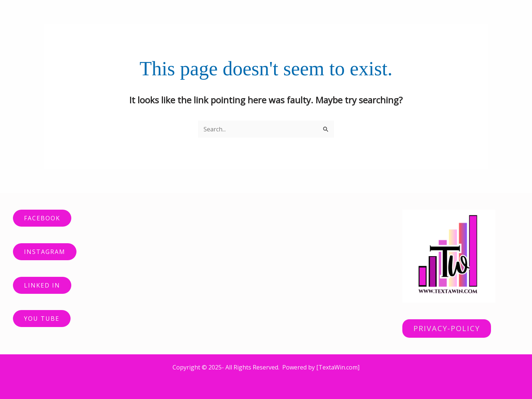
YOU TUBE (42, 319)
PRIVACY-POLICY (447, 328)
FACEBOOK (42, 218)
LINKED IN (42, 285)
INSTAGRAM (45, 252)
